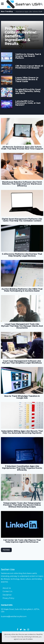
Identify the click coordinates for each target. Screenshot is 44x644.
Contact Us (7, 591)
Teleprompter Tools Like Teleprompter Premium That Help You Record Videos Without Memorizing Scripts (22, 505)
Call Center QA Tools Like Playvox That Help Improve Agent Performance (22, 541)
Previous (6, 550)
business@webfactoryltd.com (14, 616)
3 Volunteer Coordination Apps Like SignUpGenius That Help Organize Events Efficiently (22, 468)
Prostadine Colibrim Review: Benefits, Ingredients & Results (21, 36)
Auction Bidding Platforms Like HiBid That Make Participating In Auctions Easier (22, 290)
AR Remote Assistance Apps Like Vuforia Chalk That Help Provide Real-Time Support (22, 148)
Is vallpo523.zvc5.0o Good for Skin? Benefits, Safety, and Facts (28, 91)
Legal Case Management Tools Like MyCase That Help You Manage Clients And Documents (22, 326)
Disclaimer (7, 595)
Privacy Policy (8, 598)
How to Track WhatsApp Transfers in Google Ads (22, 397)
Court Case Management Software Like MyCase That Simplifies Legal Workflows (22, 362)
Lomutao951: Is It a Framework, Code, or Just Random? (28, 103)
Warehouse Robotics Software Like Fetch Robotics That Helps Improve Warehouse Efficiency (22, 184)
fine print (8, 637)
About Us (7, 588)
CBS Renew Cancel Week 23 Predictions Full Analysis (29, 67)
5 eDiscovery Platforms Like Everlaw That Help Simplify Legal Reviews (22, 255)
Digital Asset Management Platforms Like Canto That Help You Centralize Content (22, 220)
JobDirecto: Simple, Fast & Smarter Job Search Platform (28, 56)
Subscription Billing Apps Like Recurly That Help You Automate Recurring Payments (22, 432)
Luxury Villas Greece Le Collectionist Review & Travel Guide (27, 80)
